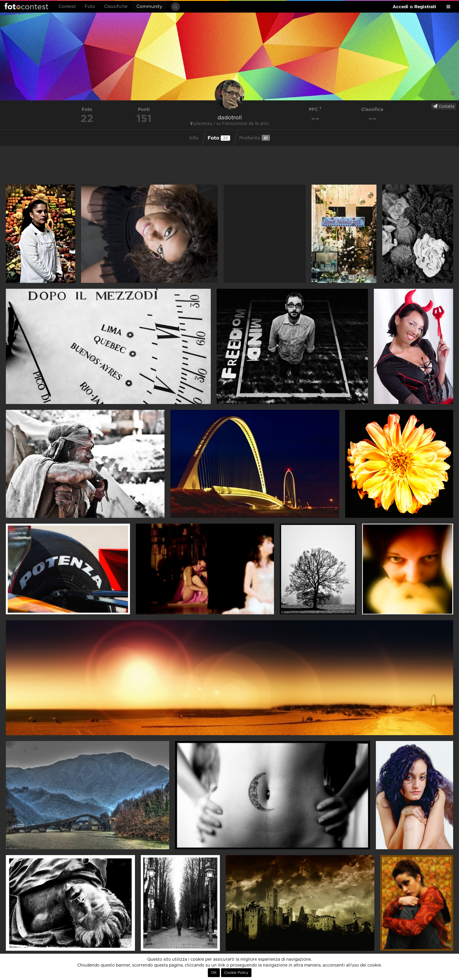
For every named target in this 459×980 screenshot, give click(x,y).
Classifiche (116, 7)
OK (214, 973)
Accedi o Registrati (414, 7)
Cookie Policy (236, 973)
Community (149, 7)
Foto (90, 7)
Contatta (444, 106)
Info (194, 138)
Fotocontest (26, 6)
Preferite (255, 138)
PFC (315, 109)
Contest (67, 7)
